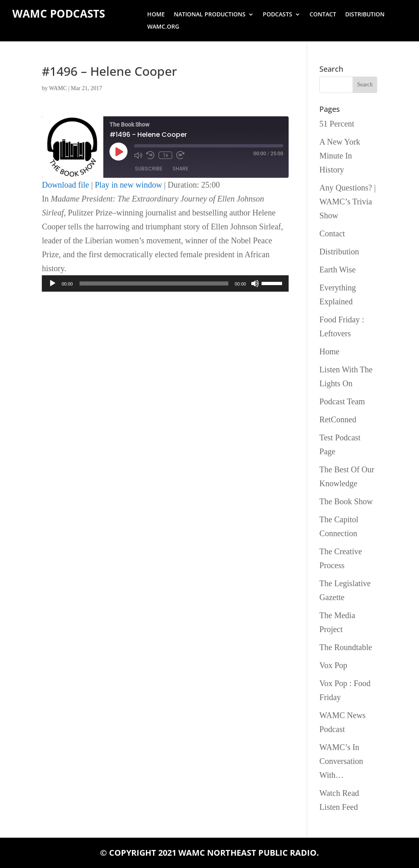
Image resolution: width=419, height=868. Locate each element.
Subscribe (149, 169)
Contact (323, 15)
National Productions (210, 15)
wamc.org (163, 27)
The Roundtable (346, 647)
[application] (165, 283)
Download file (65, 185)
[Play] (52, 283)
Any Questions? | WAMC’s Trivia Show (347, 202)
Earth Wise (337, 270)
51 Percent (337, 124)
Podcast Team (342, 401)
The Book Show (346, 501)
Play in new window (128, 185)
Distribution (365, 15)
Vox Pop (333, 665)
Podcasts (278, 15)
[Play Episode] (118, 152)
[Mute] (255, 283)
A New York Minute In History (340, 156)
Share (180, 169)
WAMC (58, 88)
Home (156, 15)
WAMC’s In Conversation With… (341, 761)
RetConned (338, 419)
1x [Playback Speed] (165, 155)
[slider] (154, 283)
